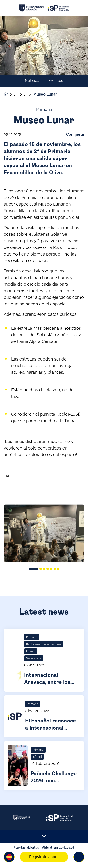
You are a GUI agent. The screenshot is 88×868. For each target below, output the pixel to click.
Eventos (56, 81)
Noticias (32, 81)
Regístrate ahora (44, 857)
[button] (9, 857)
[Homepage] (9, 94)
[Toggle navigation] (79, 857)
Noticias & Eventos (19, 94)
